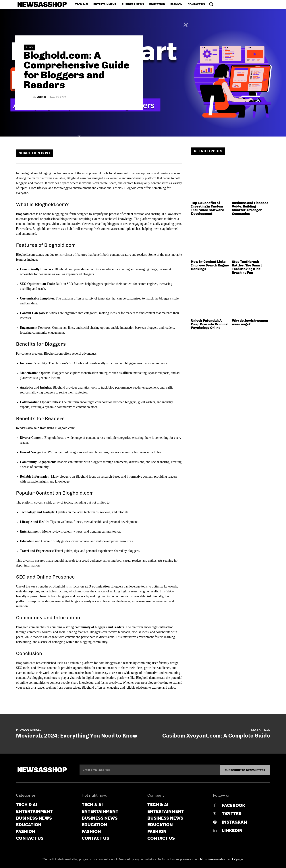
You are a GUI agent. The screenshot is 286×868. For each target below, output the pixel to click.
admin (41, 97)
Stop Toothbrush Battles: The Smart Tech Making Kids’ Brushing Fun (247, 267)
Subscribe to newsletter (245, 769)
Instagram (235, 821)
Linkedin (232, 830)
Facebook (233, 805)
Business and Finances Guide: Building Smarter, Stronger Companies (250, 208)
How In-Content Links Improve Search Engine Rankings (210, 265)
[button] (211, 4)
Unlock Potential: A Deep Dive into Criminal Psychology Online (210, 324)
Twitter (232, 813)
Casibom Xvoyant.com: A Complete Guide (216, 736)
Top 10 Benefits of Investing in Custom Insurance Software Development (208, 208)
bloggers (101, 627)
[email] (150, 769)
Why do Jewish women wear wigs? (250, 322)
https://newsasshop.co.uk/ (218, 859)
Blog (29, 47)
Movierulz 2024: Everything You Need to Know (77, 736)
